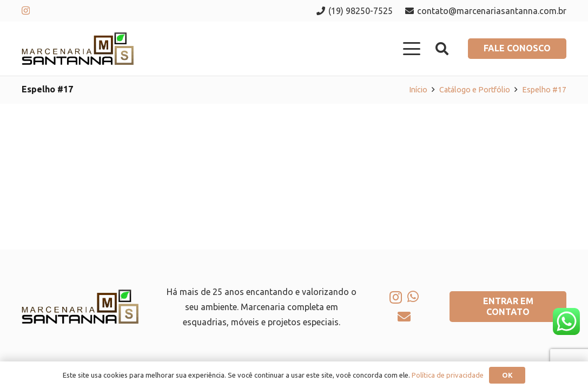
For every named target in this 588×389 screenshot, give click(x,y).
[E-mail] (404, 317)
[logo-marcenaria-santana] (78, 49)
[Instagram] (26, 11)
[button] (412, 49)
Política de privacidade (448, 375)
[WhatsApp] (413, 297)
